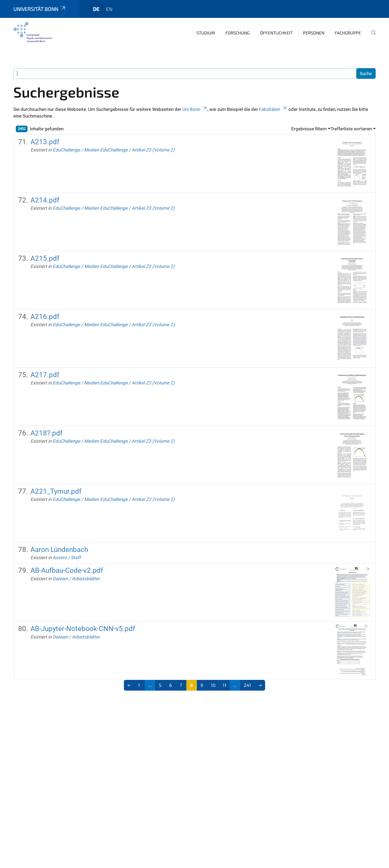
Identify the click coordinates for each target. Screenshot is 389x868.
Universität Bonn (40, 9)
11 (225, 685)
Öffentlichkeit (276, 33)
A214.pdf (45, 200)
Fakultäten (273, 109)
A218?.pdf (46, 433)
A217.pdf (45, 375)
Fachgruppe (348, 33)
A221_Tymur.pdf (56, 491)
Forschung (237, 33)
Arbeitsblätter (86, 579)
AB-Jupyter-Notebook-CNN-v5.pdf (83, 629)
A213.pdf (45, 142)
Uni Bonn (195, 109)
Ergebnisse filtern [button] (309, 129)
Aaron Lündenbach (59, 550)
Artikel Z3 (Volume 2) (153, 150)
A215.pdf (45, 258)
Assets (60, 558)
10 (213, 685)
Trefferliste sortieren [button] (351, 129)
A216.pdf (45, 317)
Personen (314, 33)
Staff (76, 558)
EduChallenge (66, 150)
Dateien (60, 579)
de (96, 9)
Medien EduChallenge (106, 150)
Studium (206, 33)
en (109, 9)
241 (247, 685)
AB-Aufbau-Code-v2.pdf (67, 570)
